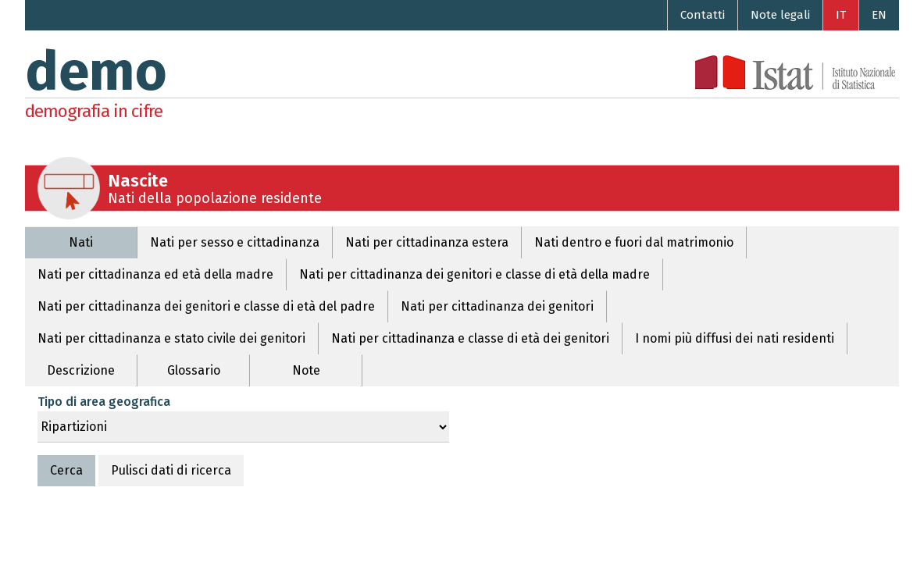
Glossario (194, 370)
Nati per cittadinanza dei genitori (497, 306)
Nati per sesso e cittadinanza (235, 242)
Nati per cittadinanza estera (427, 242)
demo (96, 72)
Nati (81, 242)
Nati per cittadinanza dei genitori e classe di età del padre (206, 306)
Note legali (780, 15)
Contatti (703, 15)
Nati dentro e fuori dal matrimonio (634, 242)
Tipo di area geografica (104, 402)
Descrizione (81, 370)
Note (306, 370)
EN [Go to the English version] (879, 15)
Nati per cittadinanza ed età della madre (155, 274)
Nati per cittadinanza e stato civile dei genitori (171, 338)
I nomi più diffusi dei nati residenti (735, 338)
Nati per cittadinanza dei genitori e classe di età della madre (474, 274)
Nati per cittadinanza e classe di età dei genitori (470, 338)
